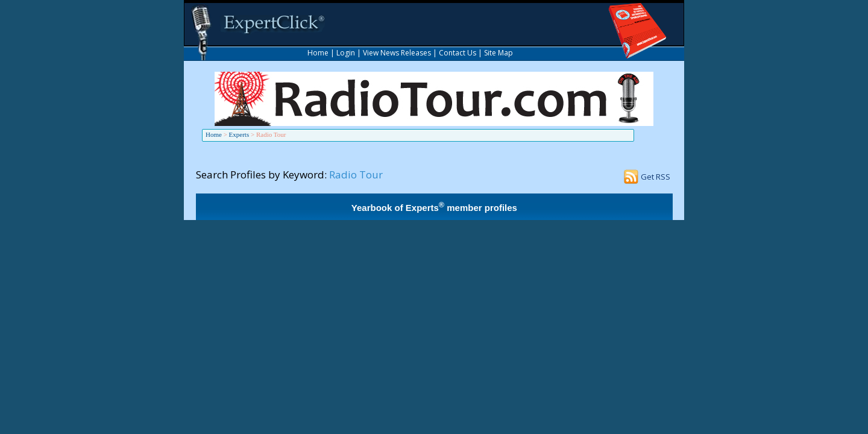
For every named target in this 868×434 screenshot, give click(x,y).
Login (346, 53)
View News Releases (397, 53)
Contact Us (458, 53)
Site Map (498, 53)
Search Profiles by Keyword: (261, 175)
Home (318, 53)
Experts (239, 134)
